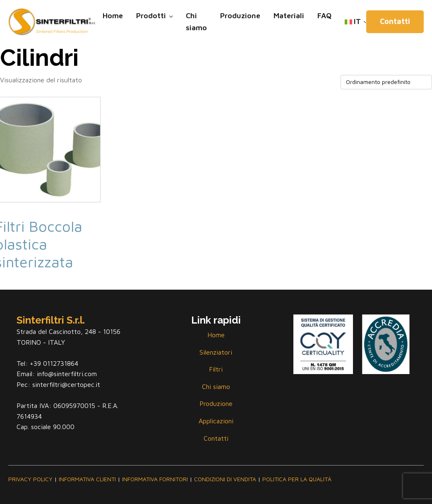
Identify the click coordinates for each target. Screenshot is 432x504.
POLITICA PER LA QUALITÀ (297, 479)
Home (113, 16)
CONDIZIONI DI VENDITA (225, 479)
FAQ (324, 16)
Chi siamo (196, 22)
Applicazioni (216, 421)
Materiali (289, 16)
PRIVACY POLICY (30, 479)
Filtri (216, 369)
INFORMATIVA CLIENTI (87, 479)
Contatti (395, 21)
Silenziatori (216, 352)
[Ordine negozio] (386, 82)
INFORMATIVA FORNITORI (155, 479)
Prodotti (151, 16)
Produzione (240, 16)
